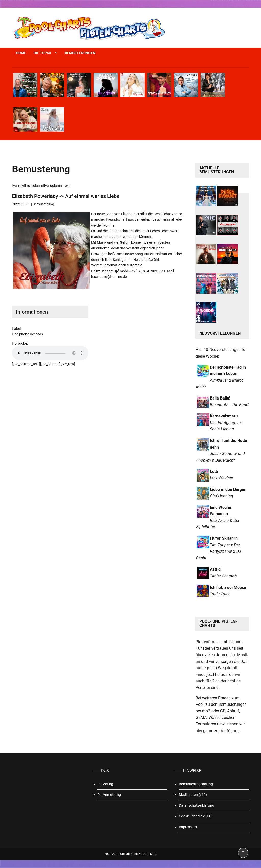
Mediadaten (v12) (193, 795)
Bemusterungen (80, 53)
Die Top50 (42, 53)
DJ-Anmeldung (109, 795)
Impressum (188, 827)
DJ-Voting (105, 784)
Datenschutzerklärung (197, 805)
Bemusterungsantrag (196, 784)
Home (21, 53)
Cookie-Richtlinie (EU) (196, 816)
